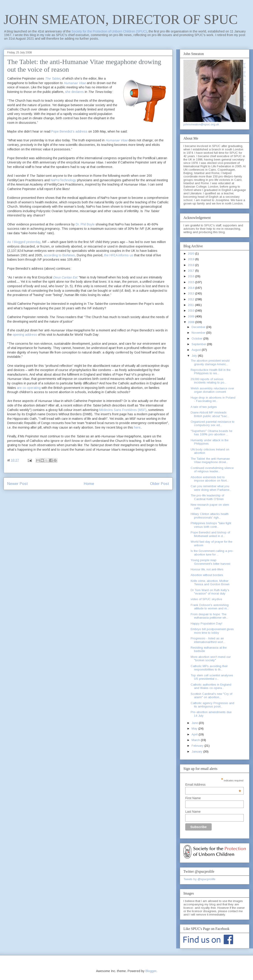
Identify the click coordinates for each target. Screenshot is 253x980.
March (196, 740)
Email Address (213, 785)
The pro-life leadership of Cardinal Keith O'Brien (207, 497)
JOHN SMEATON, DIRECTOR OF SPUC (121, 19)
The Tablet (53, 78)
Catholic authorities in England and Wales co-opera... (211, 686)
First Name (193, 798)
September (199, 344)
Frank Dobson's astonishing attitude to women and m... (210, 607)
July (195, 356)
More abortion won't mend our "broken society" (211, 659)
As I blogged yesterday (24, 242)
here (137, 427)
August (197, 350)
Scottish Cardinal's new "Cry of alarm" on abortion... (211, 696)
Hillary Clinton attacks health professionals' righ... (210, 516)
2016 (192, 276)
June (195, 723)
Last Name (193, 812)
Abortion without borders (207, 575)
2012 (192, 299)
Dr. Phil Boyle (85, 224)
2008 (192, 322)
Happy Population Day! (206, 623)
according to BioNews (59, 255)
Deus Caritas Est (65, 277)
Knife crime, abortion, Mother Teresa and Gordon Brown (210, 583)
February (198, 746)
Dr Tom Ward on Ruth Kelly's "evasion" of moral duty (210, 592)
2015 (192, 282)
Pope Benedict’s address (69, 131)
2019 (192, 259)
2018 (192, 265)
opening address (25, 335)
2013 (192, 293)
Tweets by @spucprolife (199, 879)
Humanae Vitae (117, 140)
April (195, 734)
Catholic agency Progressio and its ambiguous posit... (212, 705)
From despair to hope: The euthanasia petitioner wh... (209, 616)
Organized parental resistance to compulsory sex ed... (213, 423)
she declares (74, 92)
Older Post (159, 484)
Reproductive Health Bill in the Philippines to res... (211, 372)
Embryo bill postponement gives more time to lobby (212, 631)
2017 (192, 271)
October (197, 339)
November (199, 333)
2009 (192, 316)
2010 (192, 311)
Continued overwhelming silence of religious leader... (212, 470)
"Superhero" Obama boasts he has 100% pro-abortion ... (211, 433)
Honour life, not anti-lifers (207, 569)
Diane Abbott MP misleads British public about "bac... (210, 414)
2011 (191, 305)
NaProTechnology (63, 180)
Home (89, 484)
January (197, 752)
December (199, 327)
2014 (192, 288)
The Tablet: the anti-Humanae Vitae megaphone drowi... (210, 460)
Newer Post (18, 484)
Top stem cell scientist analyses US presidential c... (212, 677)
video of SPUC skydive (206, 599)
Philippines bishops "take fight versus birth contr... (211, 525)
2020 (192, 254)
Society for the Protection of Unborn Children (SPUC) (109, 31)
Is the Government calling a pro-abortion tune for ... (212, 553)
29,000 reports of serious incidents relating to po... (208, 381)
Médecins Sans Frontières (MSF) (123, 410)
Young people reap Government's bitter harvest (210, 562)
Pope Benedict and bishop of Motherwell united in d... (210, 534)
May (195, 729)
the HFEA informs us (119, 255)
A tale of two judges (204, 407)
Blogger (151, 971)
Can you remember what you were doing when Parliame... (211, 488)
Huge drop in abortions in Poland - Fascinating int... (213, 399)
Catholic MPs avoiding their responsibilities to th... (209, 668)
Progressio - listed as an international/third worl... (208, 640)
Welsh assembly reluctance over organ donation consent (212, 390)
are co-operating (29, 388)
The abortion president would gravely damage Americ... (210, 362)
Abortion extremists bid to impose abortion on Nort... (210, 479)
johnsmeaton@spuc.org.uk (201, 124)
